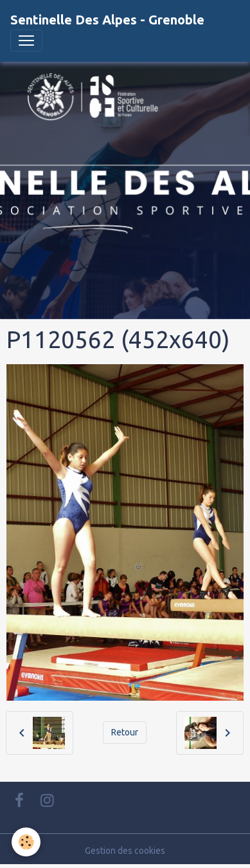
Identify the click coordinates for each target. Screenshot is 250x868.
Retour (125, 732)
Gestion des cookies (125, 851)
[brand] (107, 20)
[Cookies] (26, 842)
